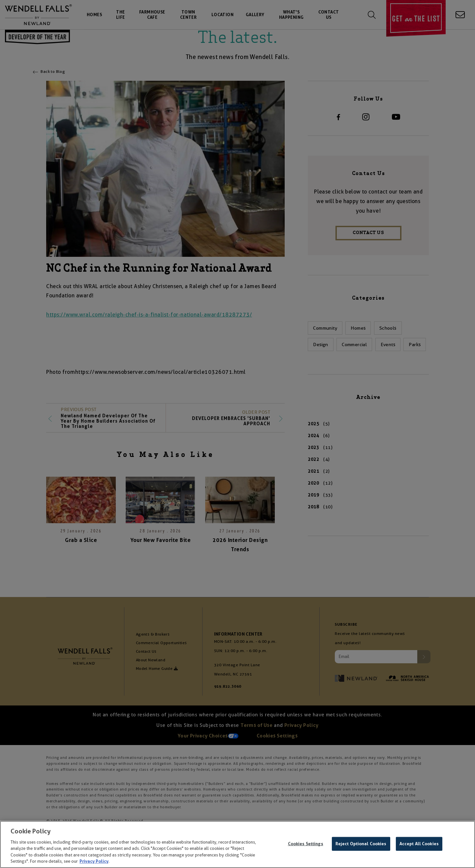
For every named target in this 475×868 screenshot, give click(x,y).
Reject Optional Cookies (361, 845)
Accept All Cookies (419, 845)
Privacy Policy (94, 862)
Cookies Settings (306, 845)
